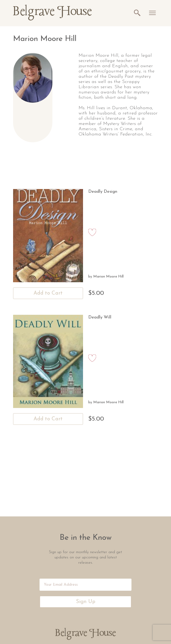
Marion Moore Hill (108, 277)
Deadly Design (103, 192)
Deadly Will (100, 317)
